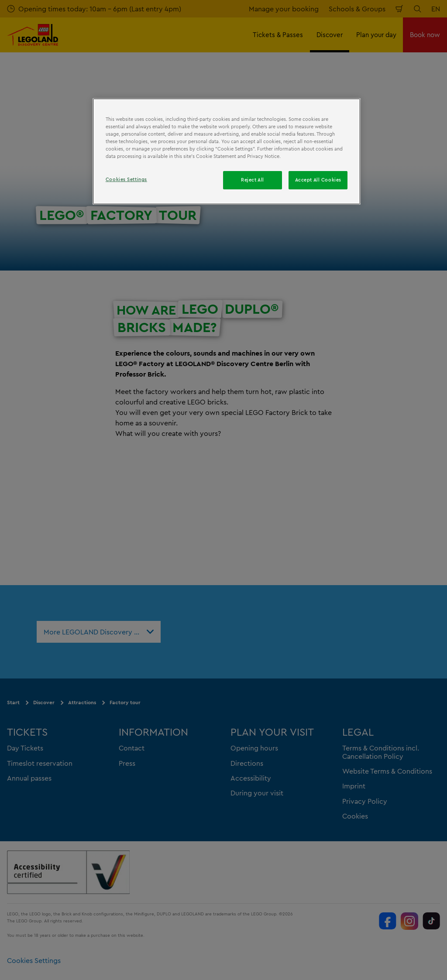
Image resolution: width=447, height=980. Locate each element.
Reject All (253, 180)
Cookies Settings (126, 179)
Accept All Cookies (318, 180)
